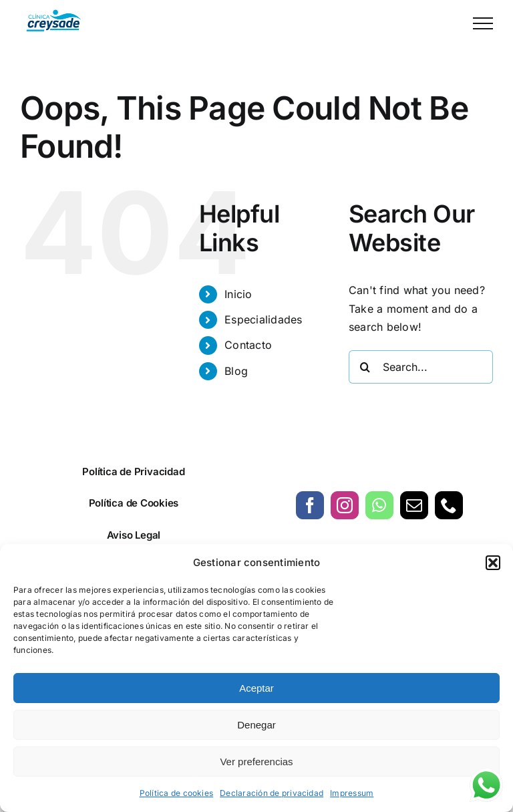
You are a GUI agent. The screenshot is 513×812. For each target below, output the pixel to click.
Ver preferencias (256, 762)
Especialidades (263, 319)
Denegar (256, 725)
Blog (236, 371)
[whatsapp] (379, 505)
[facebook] (310, 505)
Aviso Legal (134, 535)
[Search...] (421, 367)
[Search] (365, 367)
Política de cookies (177, 793)
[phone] (449, 505)
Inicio (238, 294)
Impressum (352, 793)
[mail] (414, 505)
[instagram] (345, 505)
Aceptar (256, 688)
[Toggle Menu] (483, 23)
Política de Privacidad (133, 471)
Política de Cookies (134, 503)
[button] (493, 563)
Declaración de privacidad (272, 793)
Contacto (248, 345)
